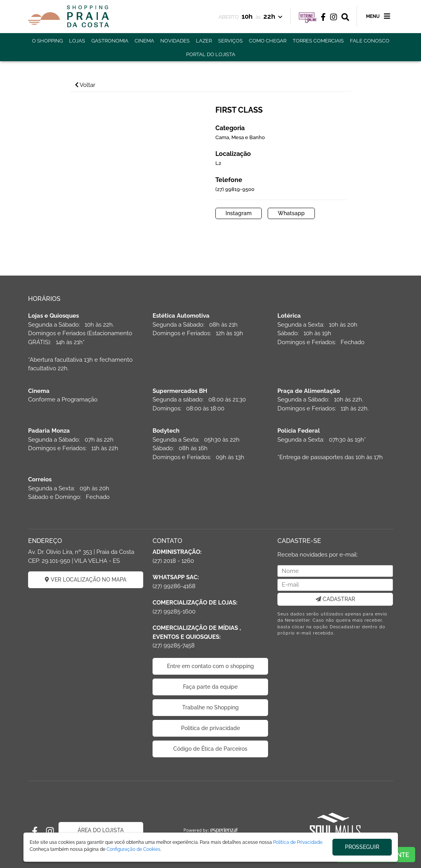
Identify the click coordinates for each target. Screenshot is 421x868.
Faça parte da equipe (210, 687)
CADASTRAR (335, 599)
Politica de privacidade (210, 728)
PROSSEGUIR (362, 847)
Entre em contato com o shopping (210, 666)
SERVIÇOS (230, 41)
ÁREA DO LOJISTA (101, 830)
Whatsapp (291, 213)
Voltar (85, 85)
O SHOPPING (47, 41)
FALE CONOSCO (370, 41)
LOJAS (77, 41)
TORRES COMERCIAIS (318, 41)
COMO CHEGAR (268, 41)
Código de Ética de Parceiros (210, 749)
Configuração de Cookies (133, 849)
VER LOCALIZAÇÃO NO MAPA (86, 580)
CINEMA (144, 41)
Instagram (239, 213)
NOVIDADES (175, 41)
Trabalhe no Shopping (210, 707)
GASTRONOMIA (110, 41)
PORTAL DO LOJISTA (211, 54)
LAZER (204, 41)
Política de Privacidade (298, 842)
